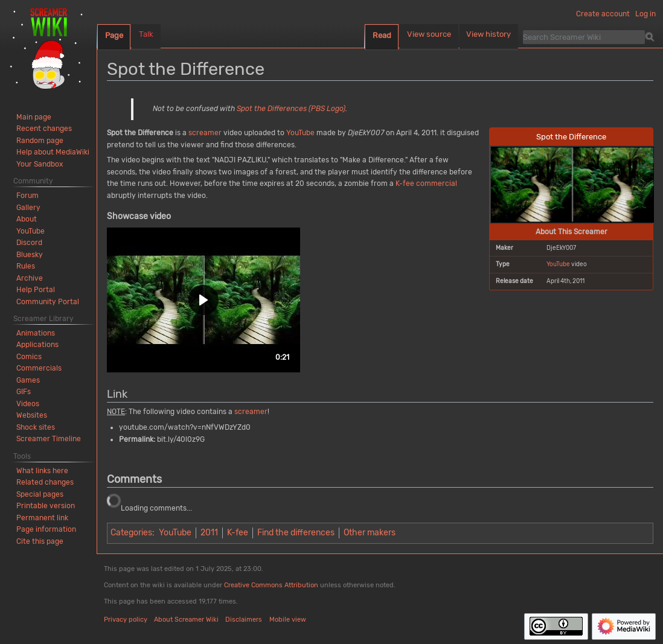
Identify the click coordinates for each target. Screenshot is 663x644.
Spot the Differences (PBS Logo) (291, 109)
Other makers (370, 533)
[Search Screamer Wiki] (584, 37)
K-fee (238, 533)
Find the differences (296, 533)
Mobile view (288, 620)
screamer (205, 133)
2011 (209, 533)
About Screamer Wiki (186, 620)
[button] (203, 300)
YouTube (558, 264)
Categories (131, 533)
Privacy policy (126, 620)
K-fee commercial (426, 183)
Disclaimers (244, 620)
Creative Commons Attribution (271, 585)
